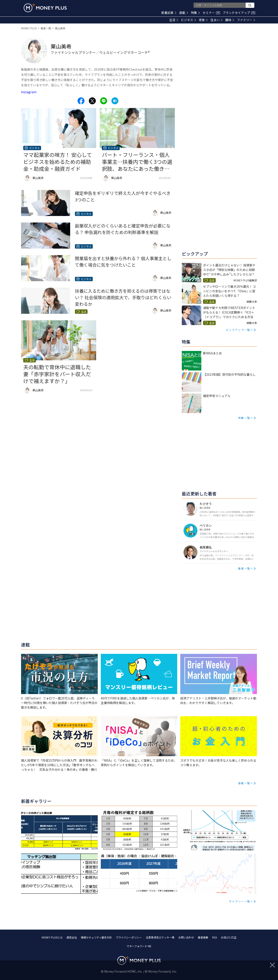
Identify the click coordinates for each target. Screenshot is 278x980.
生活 (174, 20)
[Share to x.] (92, 101)
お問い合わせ (186, 937)
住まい (216, 20)
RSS (215, 937)
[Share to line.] (104, 101)
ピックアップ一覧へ (240, 330)
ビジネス (188, 20)
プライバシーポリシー (129, 937)
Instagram (29, 92)
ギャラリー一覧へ (241, 901)
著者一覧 (46, 28)
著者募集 (203, 937)
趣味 (230, 20)
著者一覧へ (246, 568)
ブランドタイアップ (239, 13)
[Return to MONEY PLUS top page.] (45, 8)
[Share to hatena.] (115, 101)
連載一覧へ (246, 783)
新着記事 (169, 13)
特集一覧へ (246, 418)
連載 (184, 13)
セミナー (211, 13)
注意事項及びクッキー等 (160, 937)
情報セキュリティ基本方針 (96, 937)
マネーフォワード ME (139, 946)
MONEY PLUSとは (52, 937)
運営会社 (72, 937)
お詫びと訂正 (229, 937)
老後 (203, 20)
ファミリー (246, 20)
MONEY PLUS (29, 28)
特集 (195, 13)
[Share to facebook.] (81, 101)
